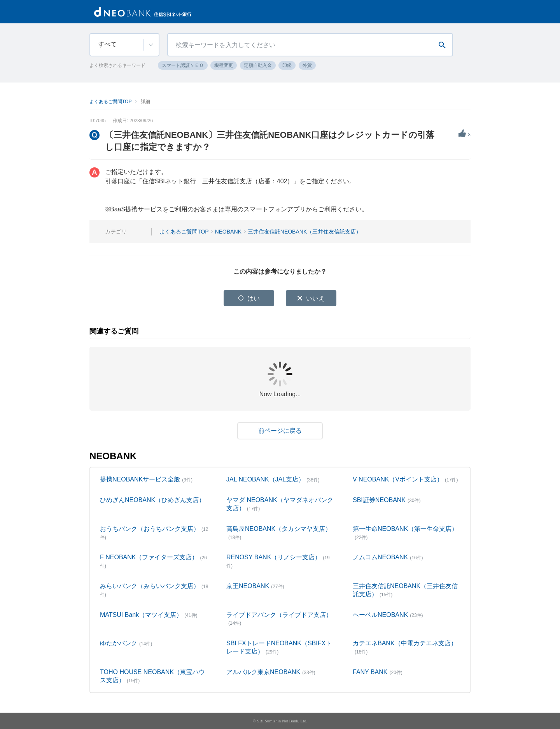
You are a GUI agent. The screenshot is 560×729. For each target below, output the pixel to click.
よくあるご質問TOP (110, 102)
